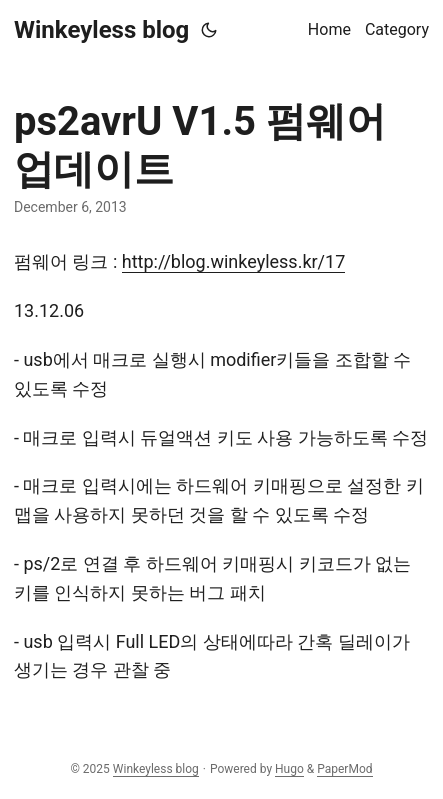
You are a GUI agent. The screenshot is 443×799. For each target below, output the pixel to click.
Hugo (289, 769)
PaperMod (344, 769)
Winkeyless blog (101, 30)
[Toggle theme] (209, 30)
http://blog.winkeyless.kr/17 (234, 261)
